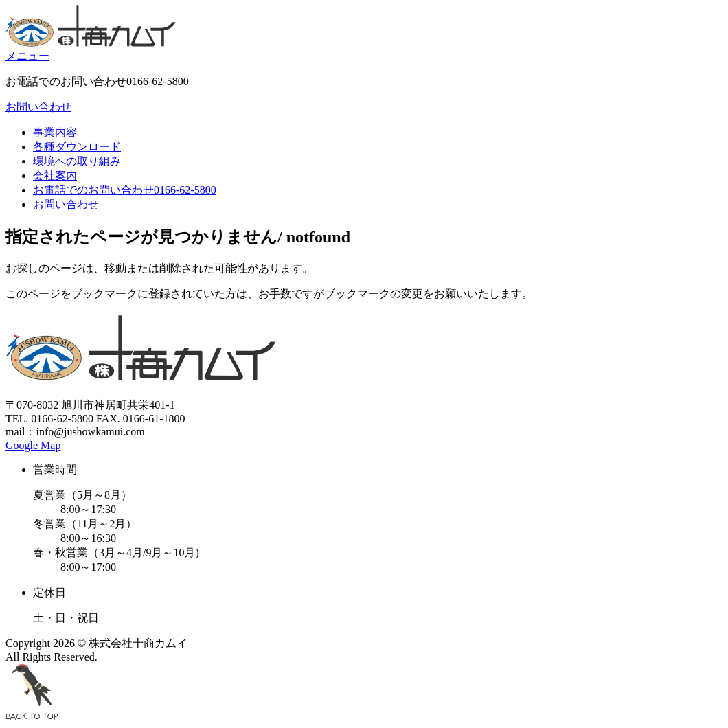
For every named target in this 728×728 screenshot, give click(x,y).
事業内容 (55, 132)
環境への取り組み (77, 161)
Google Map (33, 445)
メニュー (27, 56)
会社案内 (55, 175)
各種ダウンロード (77, 147)
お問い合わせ (38, 107)
